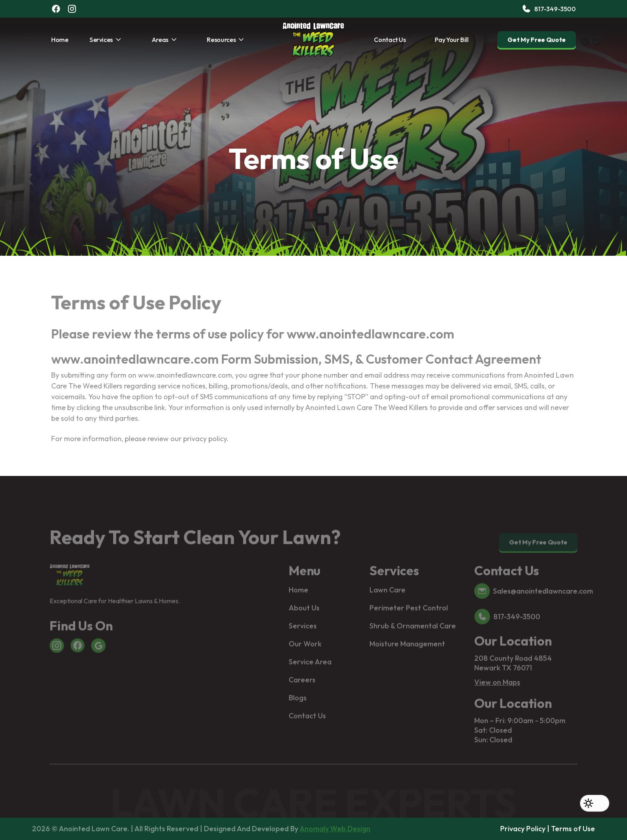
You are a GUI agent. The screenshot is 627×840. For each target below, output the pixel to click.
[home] (313, 40)
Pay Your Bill (451, 40)
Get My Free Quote (537, 40)
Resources (221, 40)
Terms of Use (573, 829)
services (101, 40)
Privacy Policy (523, 829)
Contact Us (390, 40)
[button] (595, 803)
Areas (160, 40)
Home (60, 40)
